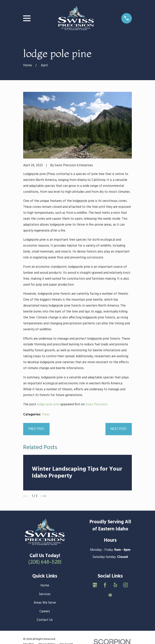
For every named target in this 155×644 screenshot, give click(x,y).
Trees (46, 415)
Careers (45, 611)
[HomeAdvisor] (110, 595)
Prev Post (36, 429)
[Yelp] (115, 585)
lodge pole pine (48, 404)
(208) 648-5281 (45, 562)
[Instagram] (126, 585)
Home (45, 586)
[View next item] (43, 496)
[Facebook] (105, 585)
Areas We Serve (45, 603)
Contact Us (45, 620)
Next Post (119, 429)
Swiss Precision (96, 404)
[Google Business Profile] (95, 585)
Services (45, 594)
